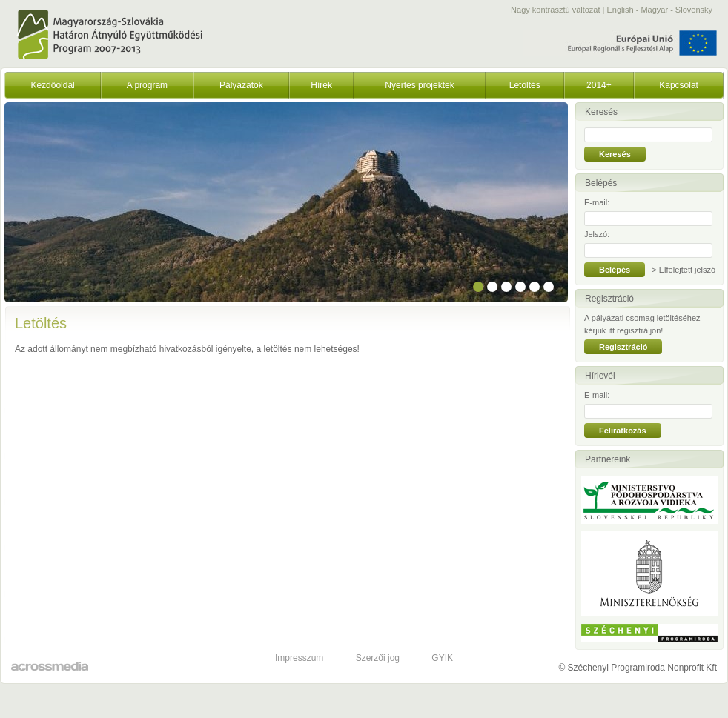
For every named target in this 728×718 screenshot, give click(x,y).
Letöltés (525, 85)
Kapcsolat (679, 85)
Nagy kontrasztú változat (555, 10)
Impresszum (299, 658)
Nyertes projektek (419, 85)
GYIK (442, 658)
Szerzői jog (378, 658)
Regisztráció (623, 347)
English (621, 10)
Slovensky (694, 10)
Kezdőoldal (52, 85)
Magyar (654, 10)
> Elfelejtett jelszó (684, 270)
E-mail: (597, 202)
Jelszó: (597, 234)
